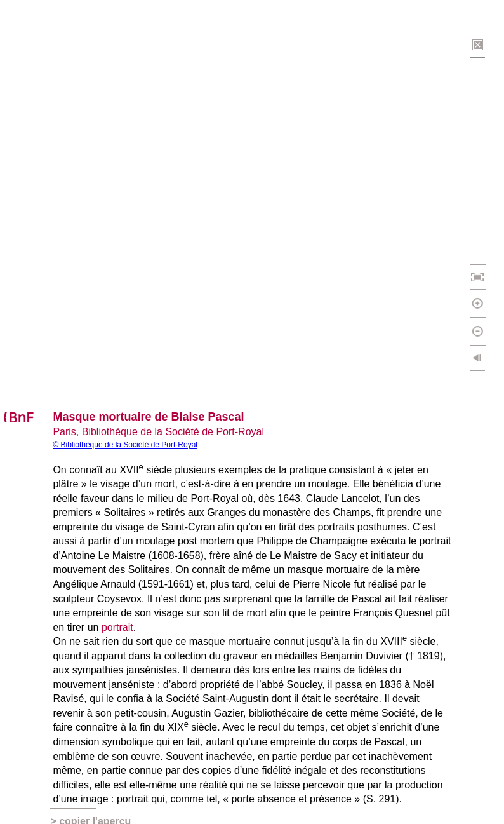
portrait (117, 627)
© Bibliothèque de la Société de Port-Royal (125, 445)
